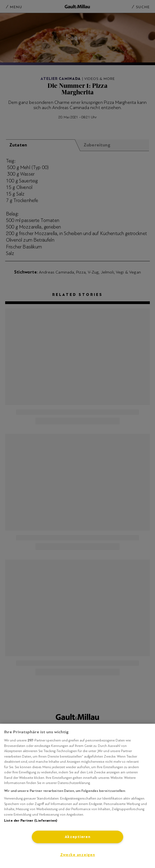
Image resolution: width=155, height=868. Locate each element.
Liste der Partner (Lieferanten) (31, 821)
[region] (77, 796)
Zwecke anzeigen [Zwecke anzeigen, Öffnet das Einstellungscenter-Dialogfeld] (78, 855)
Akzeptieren (78, 837)
